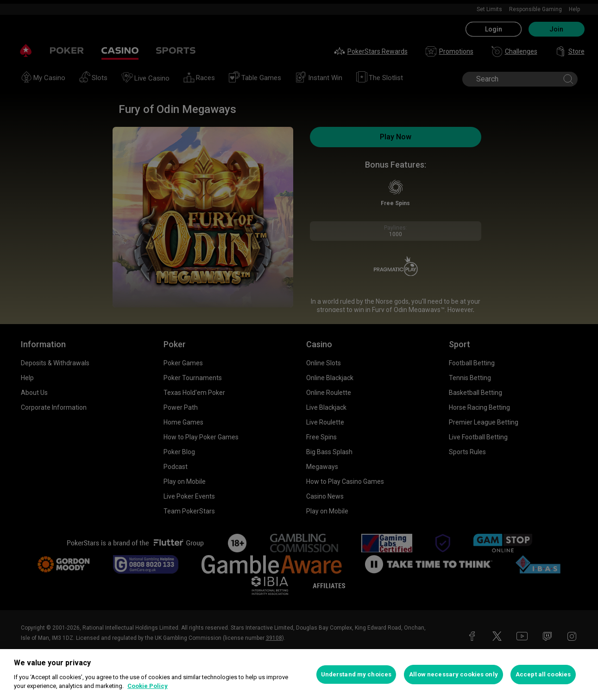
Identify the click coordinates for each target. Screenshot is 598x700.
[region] (299, 675)
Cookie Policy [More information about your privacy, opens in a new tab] (148, 686)
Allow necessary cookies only (453, 674)
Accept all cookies (543, 674)
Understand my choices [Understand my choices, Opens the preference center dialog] (356, 674)
